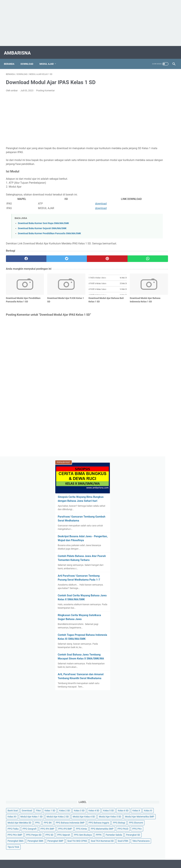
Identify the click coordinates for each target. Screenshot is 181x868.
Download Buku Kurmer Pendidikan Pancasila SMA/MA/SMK (49, 231)
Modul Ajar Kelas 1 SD (144, 470)
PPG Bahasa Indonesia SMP (159, 507)
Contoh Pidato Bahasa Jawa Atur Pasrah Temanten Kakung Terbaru (153, 172)
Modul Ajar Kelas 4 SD (144, 482)
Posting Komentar (45, 88)
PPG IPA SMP (157, 525)
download (74, 201)
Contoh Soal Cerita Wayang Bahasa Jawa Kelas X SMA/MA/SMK (149, 219)
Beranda (11, 59)
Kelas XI (148, 464)
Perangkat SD (139, 567)
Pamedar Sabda (151, 561)
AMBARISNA (19, 50)
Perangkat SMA (158, 567)
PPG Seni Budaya (158, 555)
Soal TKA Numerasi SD (144, 586)
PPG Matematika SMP (144, 537)
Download (29, 59)
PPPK (135, 561)
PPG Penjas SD (140, 549)
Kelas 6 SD (167, 458)
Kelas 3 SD (167, 452)
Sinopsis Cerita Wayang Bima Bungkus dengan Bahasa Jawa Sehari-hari (152, 105)
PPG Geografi (139, 525)
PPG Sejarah (139, 555)
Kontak (103, 623)
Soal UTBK (165, 586)
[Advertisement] (90, 23)
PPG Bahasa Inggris (143, 513)
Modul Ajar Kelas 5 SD (144, 488)
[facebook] (20, 256)
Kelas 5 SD (152, 458)
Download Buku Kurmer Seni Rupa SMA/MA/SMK (43, 220)
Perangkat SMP (160, 573)
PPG (162, 500)
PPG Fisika (156, 519)
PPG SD (156, 549)
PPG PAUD (165, 537)
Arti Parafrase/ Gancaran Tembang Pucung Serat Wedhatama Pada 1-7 (148, 195)
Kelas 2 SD (152, 452)
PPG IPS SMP (139, 531)
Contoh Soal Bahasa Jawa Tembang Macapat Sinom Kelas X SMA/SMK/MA (152, 286)
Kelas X (136, 464)
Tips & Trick (159, 592)
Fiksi (163, 446)
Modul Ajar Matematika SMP (147, 494)
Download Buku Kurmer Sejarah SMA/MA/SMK (42, 226)
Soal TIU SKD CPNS (142, 579)
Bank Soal (138, 446)
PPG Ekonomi (139, 519)
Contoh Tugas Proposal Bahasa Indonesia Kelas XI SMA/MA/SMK (152, 262)
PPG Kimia (156, 531)
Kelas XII (161, 464)
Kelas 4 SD (138, 458)
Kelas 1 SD (138, 452)
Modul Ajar (49, 59)
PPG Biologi (163, 513)
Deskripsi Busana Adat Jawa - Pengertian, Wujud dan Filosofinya (151, 148)
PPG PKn (137, 543)
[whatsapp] (105, 256)
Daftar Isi (79, 623)
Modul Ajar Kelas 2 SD (144, 476)
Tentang (92, 623)
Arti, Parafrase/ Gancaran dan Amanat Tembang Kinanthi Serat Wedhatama (153, 310)
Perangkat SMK (140, 573)
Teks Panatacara (141, 592)
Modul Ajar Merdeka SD (144, 500)
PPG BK (136, 507)
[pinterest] (77, 256)
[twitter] (48, 256)
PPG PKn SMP (153, 543)
